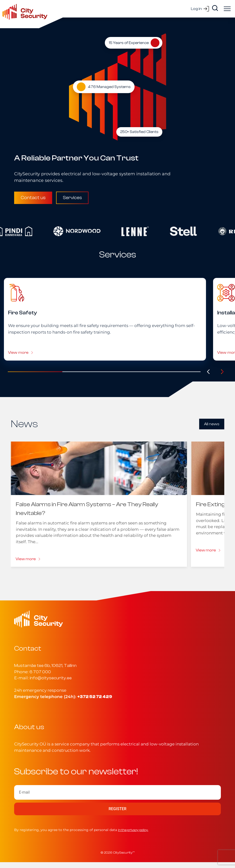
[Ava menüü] (227, 9)
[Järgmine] (222, 372)
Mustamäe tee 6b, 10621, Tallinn (45, 666)
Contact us (33, 198)
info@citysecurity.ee (51, 678)
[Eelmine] (208, 372)
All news (212, 424)
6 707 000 (40, 672)
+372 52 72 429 (95, 697)
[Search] (215, 8)
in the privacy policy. (133, 830)
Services (72, 198)
